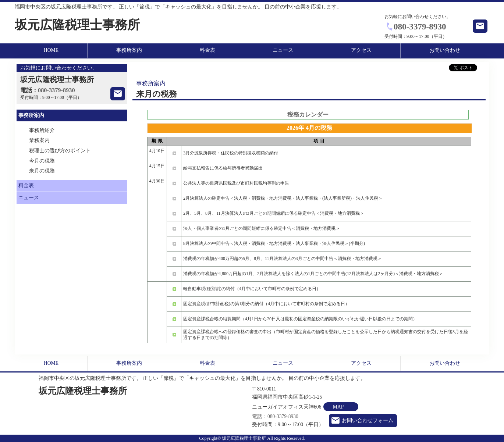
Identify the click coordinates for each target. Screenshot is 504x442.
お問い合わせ (445, 50)
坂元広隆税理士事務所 (77, 25)
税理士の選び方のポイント (60, 151)
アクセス (361, 50)
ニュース (283, 50)
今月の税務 (42, 161)
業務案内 (39, 140)
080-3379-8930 (420, 26)
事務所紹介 (42, 130)
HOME (51, 50)
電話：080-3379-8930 (275, 416)
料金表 (207, 50)
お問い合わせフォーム (368, 420)
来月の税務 (42, 171)
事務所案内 (129, 50)
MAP (338, 407)
